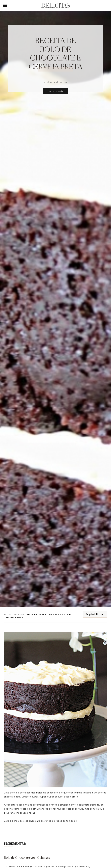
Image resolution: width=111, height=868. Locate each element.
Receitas (19, 615)
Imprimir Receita (95, 614)
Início (8, 615)
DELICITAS (56, 5)
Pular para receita (55, 91)
